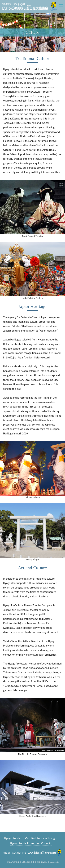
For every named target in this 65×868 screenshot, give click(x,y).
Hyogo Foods (12, 838)
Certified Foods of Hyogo (41, 838)
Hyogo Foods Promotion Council (30, 843)
